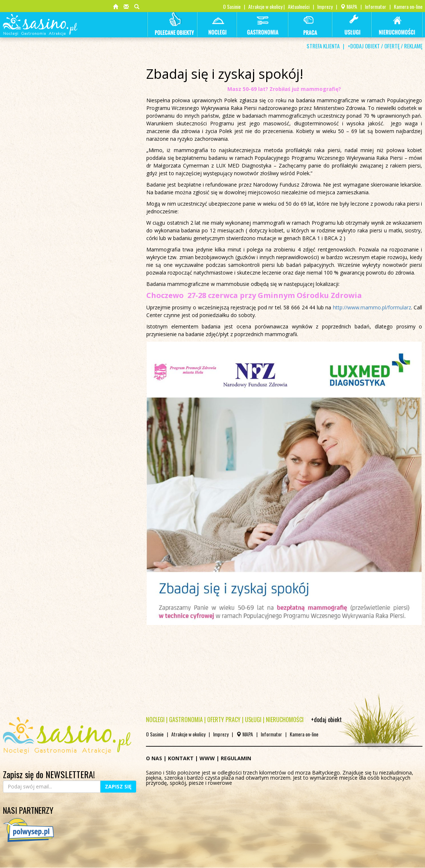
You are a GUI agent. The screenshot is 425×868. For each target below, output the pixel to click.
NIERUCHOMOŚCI (285, 720)
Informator (375, 6)
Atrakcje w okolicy (265, 6)
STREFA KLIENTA (323, 46)
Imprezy (325, 6)
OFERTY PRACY (224, 720)
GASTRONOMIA (186, 720)
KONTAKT (181, 758)
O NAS (154, 758)
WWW (207, 758)
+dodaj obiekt (326, 720)
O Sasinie (232, 6)
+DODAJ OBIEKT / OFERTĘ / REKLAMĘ (385, 46)
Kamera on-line (408, 6)
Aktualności (299, 6)
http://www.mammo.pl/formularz (372, 307)
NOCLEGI (155, 720)
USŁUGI (253, 720)
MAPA (349, 6)
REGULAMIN (236, 758)
